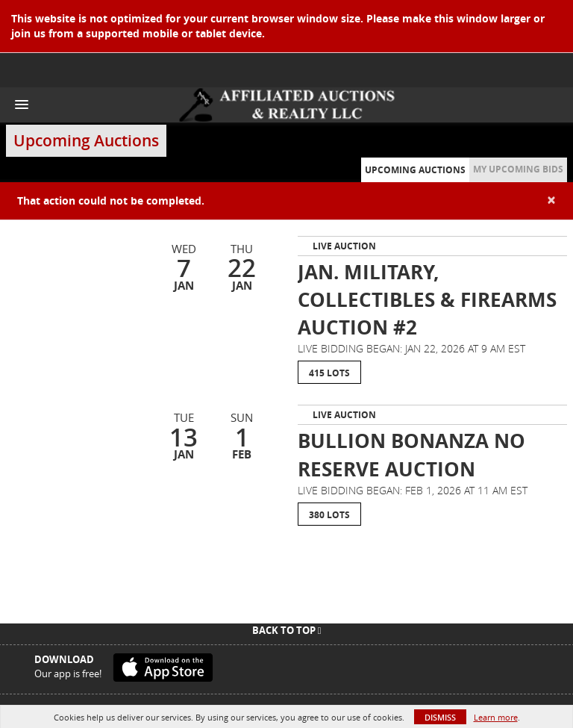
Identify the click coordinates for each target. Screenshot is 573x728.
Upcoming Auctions (415, 170)
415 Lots (329, 373)
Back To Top (287, 630)
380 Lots (329, 515)
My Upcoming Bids (518, 169)
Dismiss (440, 717)
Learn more (496, 717)
